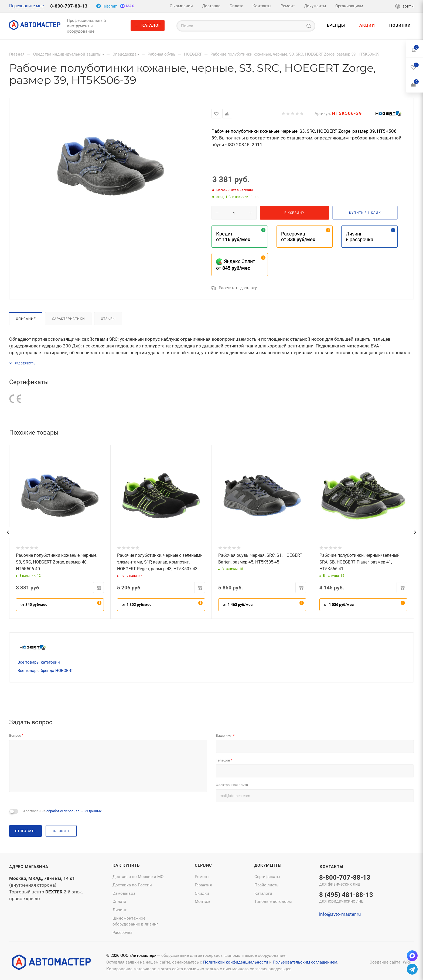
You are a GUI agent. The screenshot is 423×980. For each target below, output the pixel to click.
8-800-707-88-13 (69, 6)
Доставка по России (132, 885)
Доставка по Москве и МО (138, 877)
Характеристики (68, 319)
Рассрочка (122, 933)
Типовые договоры (273, 902)
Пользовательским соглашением (305, 962)
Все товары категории (39, 662)
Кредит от (233, 237)
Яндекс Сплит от (236, 265)
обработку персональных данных (74, 811)
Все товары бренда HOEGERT (45, 671)
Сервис (203, 865)
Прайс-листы (267, 885)
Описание (26, 319)
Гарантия (203, 885)
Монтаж (202, 902)
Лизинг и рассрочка (360, 237)
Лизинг (120, 910)
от (34, 605)
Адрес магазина (29, 867)
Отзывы (108, 319)
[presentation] (8, 532)
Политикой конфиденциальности (236, 962)
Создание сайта (385, 962)
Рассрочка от (298, 237)
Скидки (202, 893)
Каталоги (263, 893)
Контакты (331, 867)
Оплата (119, 902)
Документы (268, 865)
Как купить (126, 865)
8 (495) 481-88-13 (346, 898)
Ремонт (202, 877)
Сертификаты (267, 877)
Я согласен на (62, 811)
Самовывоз (124, 893)
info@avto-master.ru (340, 914)
